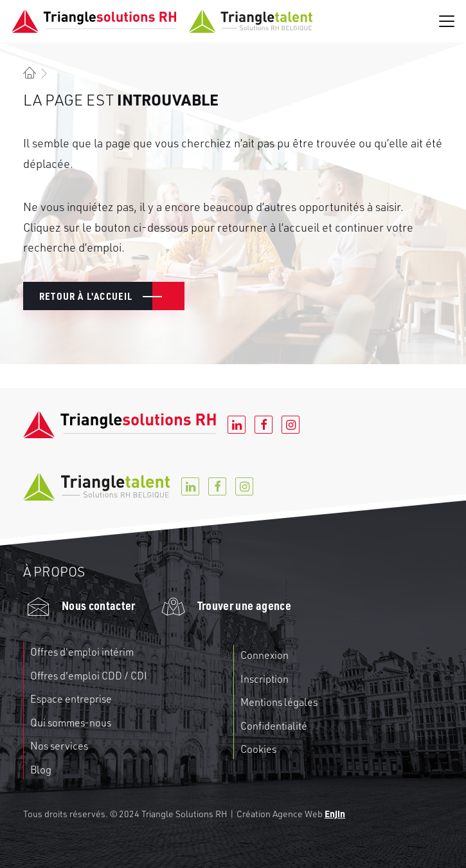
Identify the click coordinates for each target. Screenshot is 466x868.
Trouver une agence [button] (244, 605)
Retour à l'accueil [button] (86, 296)
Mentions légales (279, 702)
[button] (447, 21)
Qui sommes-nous (71, 723)
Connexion (264, 655)
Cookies (258, 749)
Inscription (264, 679)
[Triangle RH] (162, 21)
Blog (41, 770)
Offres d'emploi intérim (82, 652)
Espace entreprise (71, 699)
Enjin (335, 813)
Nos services (59, 746)
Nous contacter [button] (99, 605)
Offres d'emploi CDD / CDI (89, 676)
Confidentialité (274, 726)
